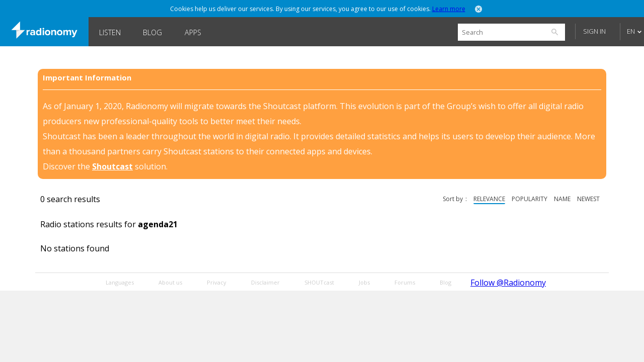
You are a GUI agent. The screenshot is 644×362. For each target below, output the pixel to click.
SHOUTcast (319, 282)
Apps (193, 32)
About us (170, 282)
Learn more (449, 9)
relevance (489, 199)
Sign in (594, 31)
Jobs (364, 282)
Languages (120, 282)
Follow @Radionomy (508, 283)
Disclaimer (265, 282)
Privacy (217, 282)
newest (588, 199)
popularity (530, 199)
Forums (405, 282)
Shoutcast (112, 166)
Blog (152, 32)
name (562, 199)
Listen (110, 32)
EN (631, 31)
